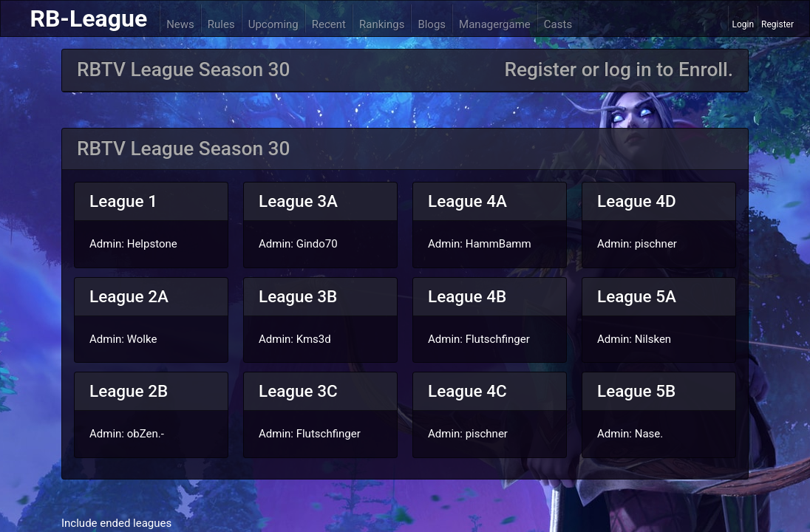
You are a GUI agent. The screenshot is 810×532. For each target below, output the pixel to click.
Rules (221, 24)
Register (777, 24)
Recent (329, 24)
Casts (558, 24)
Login (743, 24)
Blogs (432, 24)
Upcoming (273, 24)
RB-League (88, 18)
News (180, 24)
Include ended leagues (116, 523)
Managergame (495, 24)
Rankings (382, 24)
